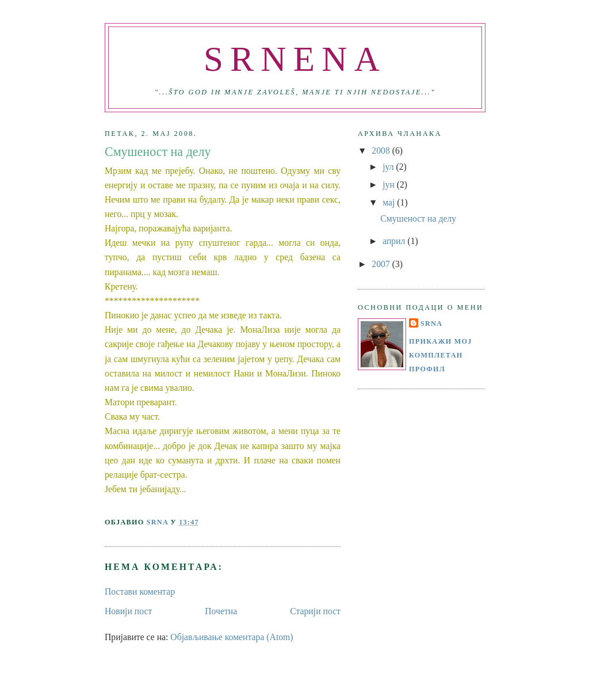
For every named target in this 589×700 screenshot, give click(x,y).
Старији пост (315, 611)
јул (389, 167)
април (395, 241)
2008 (382, 151)
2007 (382, 264)
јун (390, 184)
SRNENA (295, 59)
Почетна (221, 611)
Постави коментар (140, 591)
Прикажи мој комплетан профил (441, 355)
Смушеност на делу (418, 218)
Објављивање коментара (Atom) (232, 637)
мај (390, 202)
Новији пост (128, 611)
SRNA (431, 324)
